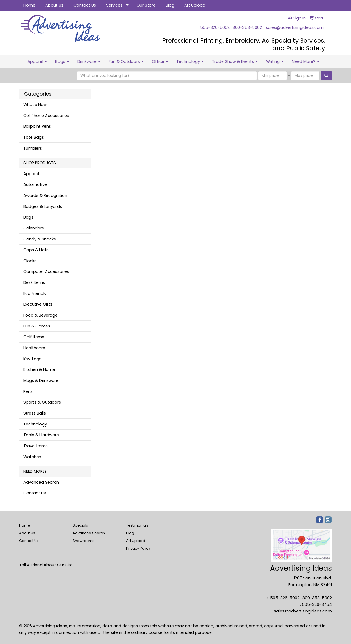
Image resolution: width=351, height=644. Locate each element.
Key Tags (32, 359)
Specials (80, 525)
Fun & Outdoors (126, 61)
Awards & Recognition (45, 195)
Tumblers (33, 148)
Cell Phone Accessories (46, 116)
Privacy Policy (138, 548)
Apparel (37, 61)
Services (114, 5)
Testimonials (137, 525)
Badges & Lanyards (43, 206)
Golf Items (34, 337)
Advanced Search (41, 482)
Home (29, 5)
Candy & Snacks (40, 239)
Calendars (34, 228)
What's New (35, 105)
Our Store (146, 5)
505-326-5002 (215, 27)
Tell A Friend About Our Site (46, 565)
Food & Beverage (40, 315)
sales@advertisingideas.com (295, 27)
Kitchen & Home (39, 369)
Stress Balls (35, 413)
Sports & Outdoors (42, 402)
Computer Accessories (46, 271)
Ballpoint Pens (37, 126)
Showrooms (83, 541)
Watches (32, 457)
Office (160, 61)
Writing (275, 61)
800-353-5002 (247, 27)
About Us (54, 5)
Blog (170, 5)
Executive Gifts (38, 304)
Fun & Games (37, 326)
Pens (28, 391)
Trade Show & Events (235, 61)
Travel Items (36, 446)
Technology (190, 61)
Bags (62, 61)
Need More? (305, 61)
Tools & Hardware (41, 435)
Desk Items (34, 282)
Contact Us (85, 5)
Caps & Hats (36, 250)
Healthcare (34, 348)
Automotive (35, 184)
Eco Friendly (35, 293)
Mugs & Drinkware (41, 380)
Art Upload (195, 5)
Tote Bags (34, 137)
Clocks (30, 261)
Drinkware (89, 61)
